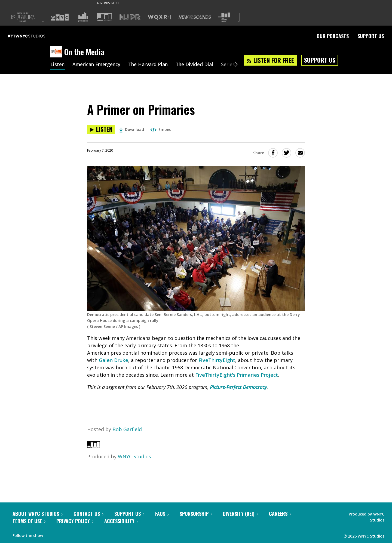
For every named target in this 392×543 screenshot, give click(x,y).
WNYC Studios (134, 456)
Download (132, 129)
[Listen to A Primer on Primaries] (101, 129)
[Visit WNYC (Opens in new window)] (60, 17)
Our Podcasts (333, 36)
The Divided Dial (201, 65)
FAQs (162, 514)
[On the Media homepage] (57, 52)
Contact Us (88, 514)
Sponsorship (196, 514)
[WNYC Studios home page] (33, 36)
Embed (161, 129)
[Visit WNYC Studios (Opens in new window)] (105, 17)
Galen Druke (114, 360)
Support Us (371, 36)
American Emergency (98, 65)
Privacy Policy (75, 521)
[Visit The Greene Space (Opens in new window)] (224, 17)
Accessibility (121, 521)
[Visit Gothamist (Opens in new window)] (83, 17)
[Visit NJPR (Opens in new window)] (130, 17)
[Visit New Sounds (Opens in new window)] (195, 17)
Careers (280, 514)
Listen (58, 65)
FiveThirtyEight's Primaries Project (237, 375)
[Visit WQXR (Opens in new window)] (159, 17)
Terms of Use (29, 521)
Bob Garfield (127, 429)
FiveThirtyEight (217, 360)
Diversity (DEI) (241, 514)
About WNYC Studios (38, 514)
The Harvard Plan (152, 65)
